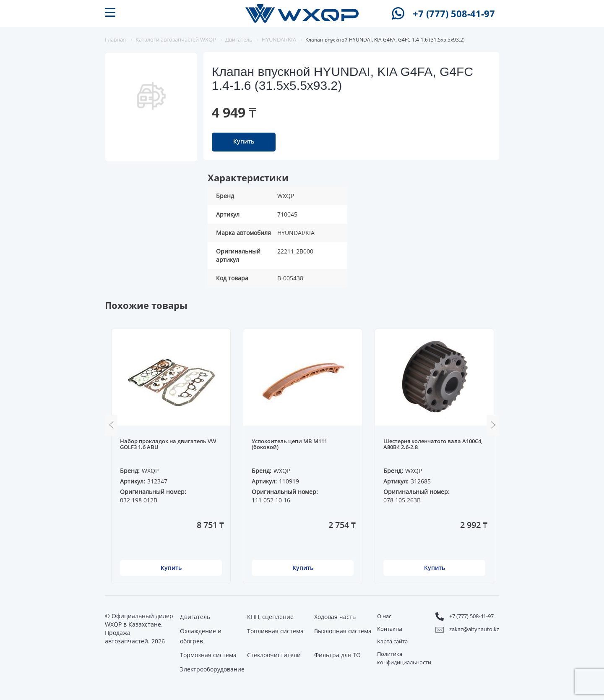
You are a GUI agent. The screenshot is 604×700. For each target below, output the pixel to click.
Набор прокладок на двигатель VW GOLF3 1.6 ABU (168, 444)
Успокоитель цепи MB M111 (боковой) (289, 444)
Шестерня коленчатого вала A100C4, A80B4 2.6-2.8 (433, 444)
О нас (384, 616)
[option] (151, 96)
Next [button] (493, 425)
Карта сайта (392, 641)
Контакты (390, 629)
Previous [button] (111, 425)
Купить (244, 141)
